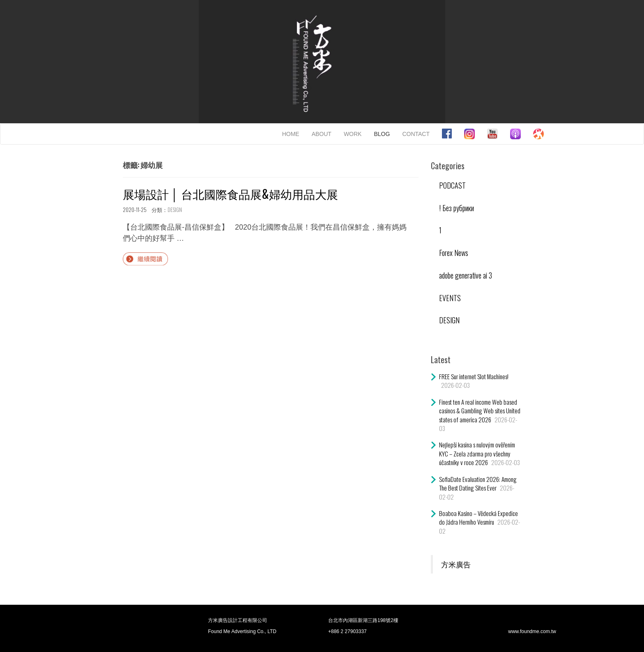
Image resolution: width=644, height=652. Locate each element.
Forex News (454, 253)
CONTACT (416, 134)
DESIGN (175, 210)
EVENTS (450, 298)
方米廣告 (456, 564)
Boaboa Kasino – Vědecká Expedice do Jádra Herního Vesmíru (478, 517)
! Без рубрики (457, 208)
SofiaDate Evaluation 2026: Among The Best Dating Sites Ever (478, 483)
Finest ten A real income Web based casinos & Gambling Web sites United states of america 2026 (480, 411)
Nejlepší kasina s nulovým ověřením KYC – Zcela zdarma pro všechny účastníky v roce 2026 (477, 453)
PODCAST (452, 185)
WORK (353, 134)
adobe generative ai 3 (466, 275)
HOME (291, 134)
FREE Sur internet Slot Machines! (474, 376)
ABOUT (322, 134)
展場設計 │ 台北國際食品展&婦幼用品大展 (230, 194)
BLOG (382, 134)
